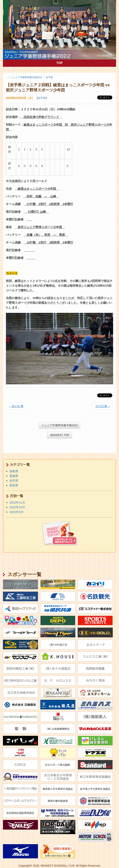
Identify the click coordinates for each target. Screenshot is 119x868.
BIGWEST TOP (59, 435)
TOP (77, 63)
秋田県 (14, 485)
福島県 (14, 471)
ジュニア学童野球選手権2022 (59, 425)
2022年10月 (17, 507)
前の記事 (16, 406)
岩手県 (42, 98)
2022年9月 (17, 512)
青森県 (14, 476)
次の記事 (103, 406)
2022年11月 (17, 502)
